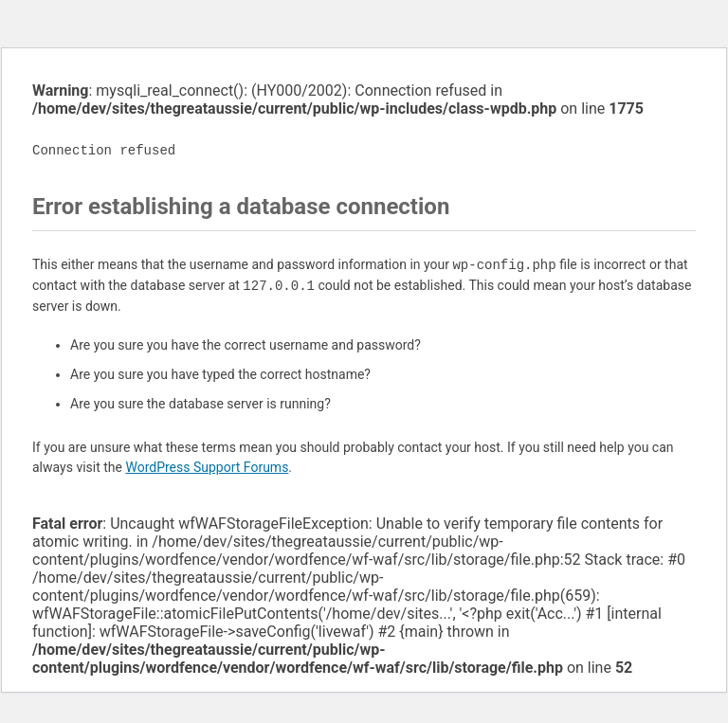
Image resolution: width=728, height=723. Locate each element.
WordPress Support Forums (207, 467)
